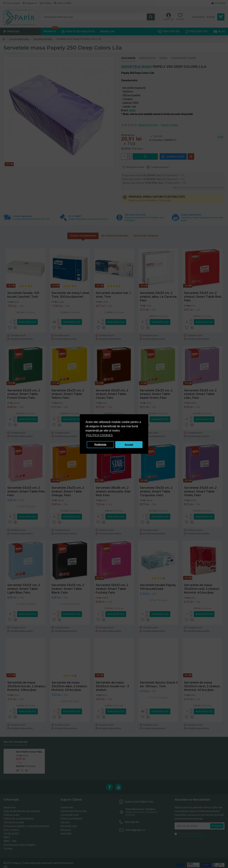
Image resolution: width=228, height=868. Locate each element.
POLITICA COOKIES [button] (99, 435)
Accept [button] (129, 445)
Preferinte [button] (100, 445)
